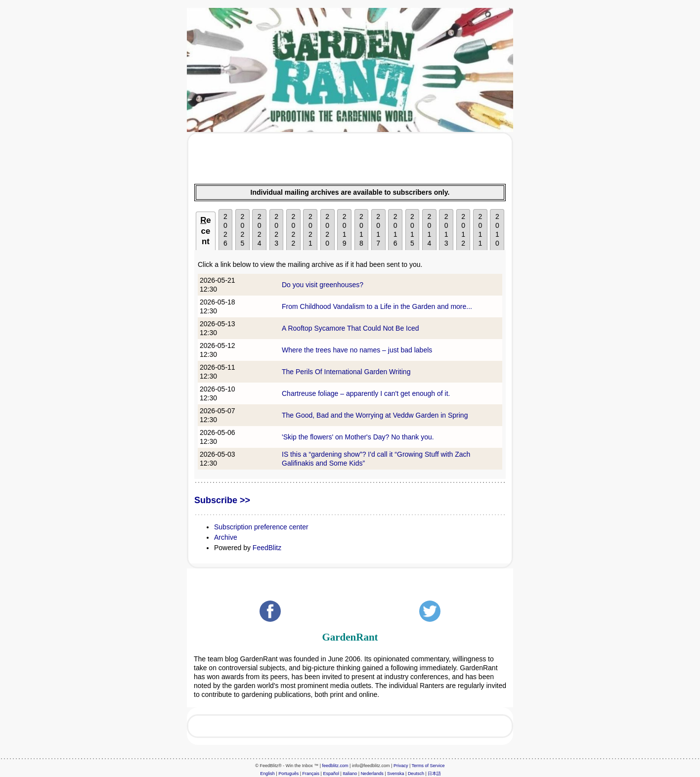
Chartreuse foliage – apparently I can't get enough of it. (366, 393)
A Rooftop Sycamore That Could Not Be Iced (350, 328)
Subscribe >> (222, 500)
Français (311, 774)
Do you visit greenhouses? (323, 285)
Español (331, 774)
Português (288, 774)
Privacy (401, 766)
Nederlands (372, 774)
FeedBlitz (267, 548)
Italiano (350, 774)
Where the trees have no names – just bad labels (357, 350)
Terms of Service (428, 766)
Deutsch (416, 774)
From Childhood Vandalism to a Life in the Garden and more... (377, 306)
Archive (226, 537)
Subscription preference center (261, 527)
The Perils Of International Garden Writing (346, 372)
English (267, 774)
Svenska (396, 774)
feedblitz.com (335, 766)
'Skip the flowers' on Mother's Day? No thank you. (358, 437)
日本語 (434, 774)
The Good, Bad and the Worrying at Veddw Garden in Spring (375, 415)
